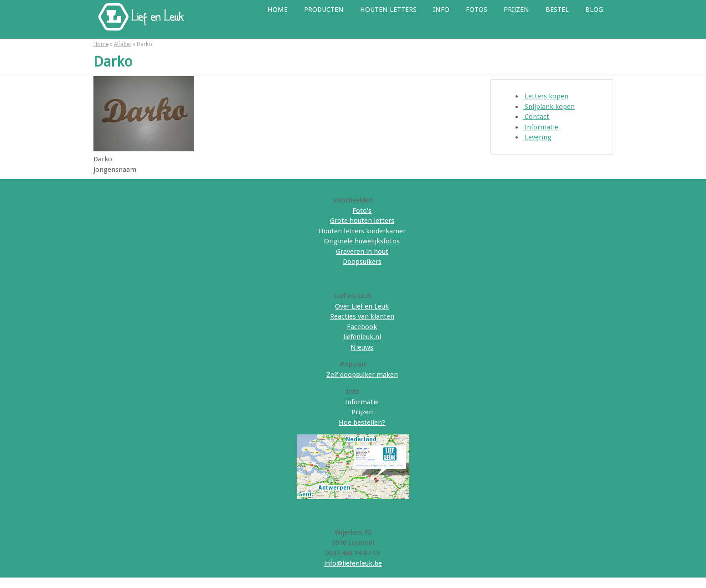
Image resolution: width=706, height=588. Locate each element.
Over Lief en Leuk (362, 306)
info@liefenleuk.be (353, 563)
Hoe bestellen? (362, 423)
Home (278, 10)
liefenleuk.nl (362, 337)
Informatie (541, 127)
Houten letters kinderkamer (362, 231)
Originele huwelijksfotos (362, 241)
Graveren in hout (362, 252)
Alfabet (123, 44)
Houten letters (388, 10)
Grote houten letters (362, 221)
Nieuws (362, 347)
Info (441, 10)
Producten (324, 10)
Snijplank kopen (549, 107)
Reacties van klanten (362, 316)
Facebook (362, 327)
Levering (537, 137)
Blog (594, 10)
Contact (536, 117)
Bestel (557, 10)
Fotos (477, 10)
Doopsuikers (362, 262)
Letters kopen (546, 96)
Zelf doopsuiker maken (362, 375)
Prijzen (516, 10)
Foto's (362, 211)
